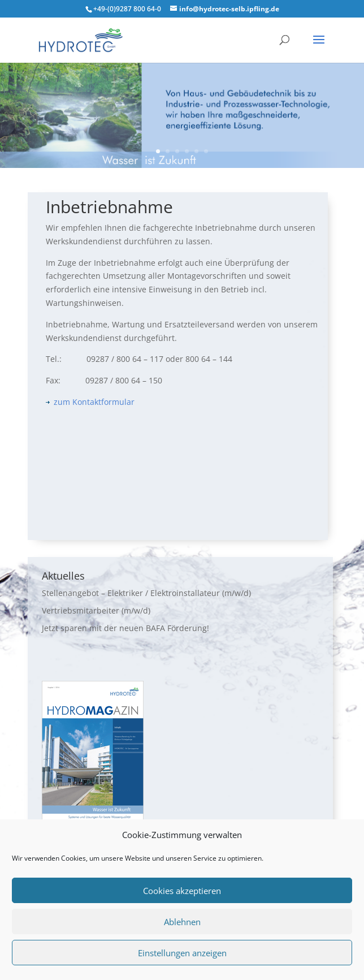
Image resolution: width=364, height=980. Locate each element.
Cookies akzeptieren (182, 891)
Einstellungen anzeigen (182, 953)
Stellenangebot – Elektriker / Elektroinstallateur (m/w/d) (146, 593)
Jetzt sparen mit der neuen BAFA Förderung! (125, 628)
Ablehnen (182, 922)
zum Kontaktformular (90, 402)
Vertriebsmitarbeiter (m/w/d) (96, 610)
